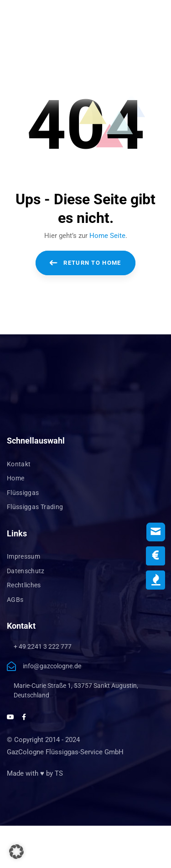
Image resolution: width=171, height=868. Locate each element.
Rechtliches (24, 585)
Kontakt (19, 464)
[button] (16, 852)
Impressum (23, 556)
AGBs (15, 600)
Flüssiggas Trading (35, 507)
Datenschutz (26, 571)
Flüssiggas (23, 493)
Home (16, 478)
